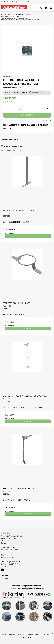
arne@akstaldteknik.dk (25, 2)
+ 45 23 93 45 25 (8, 2)
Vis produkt (28, 236)
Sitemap (4, 566)
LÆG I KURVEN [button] (27, 115)
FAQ (16, 139)
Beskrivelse (7, 139)
